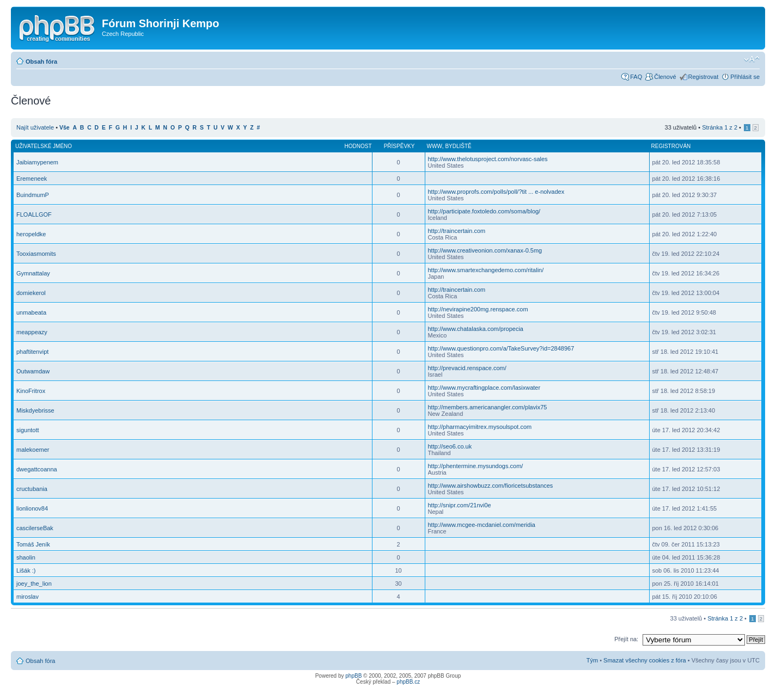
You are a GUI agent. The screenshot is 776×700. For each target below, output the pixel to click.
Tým (592, 660)
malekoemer (33, 450)
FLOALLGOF (34, 214)
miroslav (28, 597)
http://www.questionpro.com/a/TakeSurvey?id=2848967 (501, 348)
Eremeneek (32, 179)
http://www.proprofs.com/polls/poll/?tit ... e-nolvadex (496, 192)
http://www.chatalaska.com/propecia (476, 329)
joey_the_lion (34, 584)
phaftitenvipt (32, 352)
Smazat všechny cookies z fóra (645, 660)
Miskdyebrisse (35, 410)
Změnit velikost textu (752, 59)
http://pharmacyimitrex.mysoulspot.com (480, 427)
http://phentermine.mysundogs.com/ (476, 466)
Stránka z (720, 127)
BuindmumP (33, 195)
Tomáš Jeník (33, 544)
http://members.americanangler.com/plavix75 (488, 407)
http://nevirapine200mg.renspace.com (478, 309)
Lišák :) (26, 570)
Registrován (671, 146)
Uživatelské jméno (44, 146)
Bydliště (458, 146)
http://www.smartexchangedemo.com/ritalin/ (486, 270)
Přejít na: (626, 639)
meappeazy (32, 332)
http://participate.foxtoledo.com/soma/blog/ (484, 211)
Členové (665, 77)
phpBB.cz (408, 682)
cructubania (32, 489)
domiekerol (31, 293)
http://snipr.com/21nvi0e (460, 505)
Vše (65, 128)
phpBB (353, 676)
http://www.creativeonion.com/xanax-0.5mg (485, 250)
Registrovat (704, 77)
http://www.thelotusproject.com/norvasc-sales (488, 159)
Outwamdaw (33, 371)
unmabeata (31, 312)
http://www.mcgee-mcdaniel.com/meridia (482, 525)
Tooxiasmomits (36, 254)
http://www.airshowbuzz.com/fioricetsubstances (491, 486)
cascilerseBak (35, 528)
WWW (435, 146)
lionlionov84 (32, 508)
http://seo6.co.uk (450, 446)
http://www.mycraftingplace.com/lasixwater (484, 388)
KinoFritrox (31, 391)
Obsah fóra (41, 62)
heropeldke (31, 234)
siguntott (28, 430)
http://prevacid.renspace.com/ (467, 368)
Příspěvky (399, 146)
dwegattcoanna (37, 469)
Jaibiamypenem (37, 162)
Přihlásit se (745, 77)
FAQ (636, 77)
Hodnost (358, 146)
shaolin (26, 557)
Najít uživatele (35, 127)
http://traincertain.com (457, 231)
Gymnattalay (33, 273)
